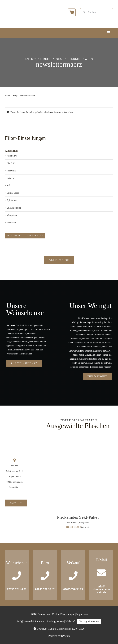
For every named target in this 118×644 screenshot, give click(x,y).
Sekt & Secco (13, 193)
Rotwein (11, 178)
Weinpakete (12, 215)
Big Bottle (11, 163)
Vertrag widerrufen (89, 621)
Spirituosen (12, 200)
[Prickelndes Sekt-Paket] (78, 441)
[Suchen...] (97, 12)
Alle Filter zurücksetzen (25, 236)
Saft (9, 186)
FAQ (19, 621)
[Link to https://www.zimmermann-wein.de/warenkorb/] (72, 12)
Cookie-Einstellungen (63, 614)
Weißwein (11, 223)
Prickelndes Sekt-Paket (78, 517)
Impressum (82, 614)
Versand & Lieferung (34, 621)
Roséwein (11, 171)
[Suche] (84, 12)
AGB (33, 614)
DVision (65, 636)
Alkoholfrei (12, 156)
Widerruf (70, 621)
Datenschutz (44, 614)
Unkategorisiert (14, 208)
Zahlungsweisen (55, 621)
